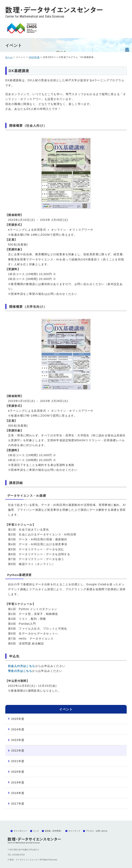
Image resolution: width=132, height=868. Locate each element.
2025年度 (18, 719)
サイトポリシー (20, 831)
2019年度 (18, 782)
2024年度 (18, 729)
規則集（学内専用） (54, 831)
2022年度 (34, 57)
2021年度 (18, 761)
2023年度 (18, 740)
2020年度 (18, 772)
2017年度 (18, 804)
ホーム (9, 57)
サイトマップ (74, 831)
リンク (36, 831)
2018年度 (18, 793)
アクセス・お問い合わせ (97, 831)
